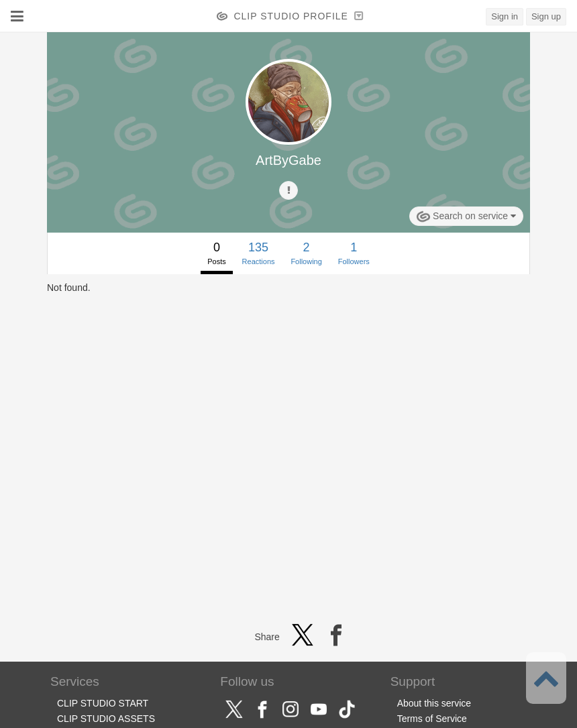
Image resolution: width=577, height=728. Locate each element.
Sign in (505, 16)
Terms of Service (432, 719)
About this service (434, 703)
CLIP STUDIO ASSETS (106, 719)
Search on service (466, 217)
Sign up (546, 16)
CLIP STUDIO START (103, 703)
